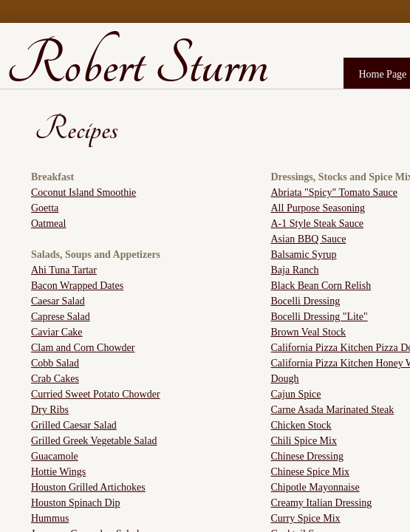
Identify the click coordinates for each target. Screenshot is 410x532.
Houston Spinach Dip (76, 503)
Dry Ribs (50, 410)
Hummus (50, 518)
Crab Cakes (55, 379)
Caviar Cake (57, 332)
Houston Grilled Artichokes (88, 487)
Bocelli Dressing (306, 301)
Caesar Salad (58, 301)
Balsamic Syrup (304, 255)
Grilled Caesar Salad (74, 425)
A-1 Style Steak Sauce (318, 224)
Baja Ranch (295, 270)
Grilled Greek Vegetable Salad (94, 441)
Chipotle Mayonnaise (315, 487)
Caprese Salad (61, 317)
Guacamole (55, 456)
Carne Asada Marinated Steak (333, 410)
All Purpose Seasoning (318, 208)
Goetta (45, 208)
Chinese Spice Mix (311, 472)
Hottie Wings (58, 472)
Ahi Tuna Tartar (64, 270)
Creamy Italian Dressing (322, 503)
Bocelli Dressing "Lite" (320, 317)
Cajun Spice (296, 394)
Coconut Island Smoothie (83, 192)
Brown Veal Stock (309, 332)
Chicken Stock (301, 425)
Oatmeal (48, 224)
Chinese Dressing (307, 456)
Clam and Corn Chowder (83, 348)
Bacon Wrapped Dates (77, 286)
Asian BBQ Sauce (309, 239)
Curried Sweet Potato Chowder (96, 394)
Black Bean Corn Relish (321, 286)
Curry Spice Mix (306, 518)
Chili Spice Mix (304, 441)
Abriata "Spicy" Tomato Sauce (335, 192)
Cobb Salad (55, 363)
